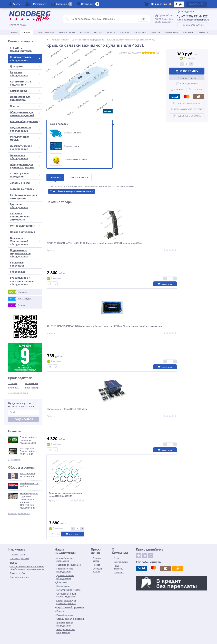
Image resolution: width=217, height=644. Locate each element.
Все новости (14, 460)
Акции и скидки (67, 32)
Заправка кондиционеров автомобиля (20, 217)
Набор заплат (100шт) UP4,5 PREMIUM (145, 246)
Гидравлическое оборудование (25, 129)
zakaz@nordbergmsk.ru (197, 20)
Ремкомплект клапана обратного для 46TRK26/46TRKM (188, 246)
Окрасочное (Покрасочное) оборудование (25, 241)
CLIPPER (13, 383)
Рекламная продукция (17, 264)
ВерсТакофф (32, 388)
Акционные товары (22, 189)
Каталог (27, 32)
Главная (13, 32)
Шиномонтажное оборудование (25, 59)
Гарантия (155, 32)
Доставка (125, 32)
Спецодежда (18, 272)
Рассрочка (140, 32)
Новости (85, 32)
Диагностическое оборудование (25, 147)
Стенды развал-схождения (25, 175)
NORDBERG (32, 383)
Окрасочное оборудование (25, 157)
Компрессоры (25, 91)
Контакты (188, 32)
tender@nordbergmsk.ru (102, 633)
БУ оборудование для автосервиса (23, 197)
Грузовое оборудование (19, 206)
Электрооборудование (25, 121)
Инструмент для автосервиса (25, 98)
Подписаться (24, 419)
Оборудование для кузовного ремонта (25, 166)
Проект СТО (204, 32)
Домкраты (25, 66)
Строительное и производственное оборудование (22, 281)
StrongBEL (13, 388)
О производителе (45, 32)
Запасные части (25, 183)
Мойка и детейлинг (25, 226)
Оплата (111, 32)
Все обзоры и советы (19, 514)
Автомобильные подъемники (25, 83)
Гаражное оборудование (25, 74)
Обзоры (98, 32)
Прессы (25, 106)
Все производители (18, 393)
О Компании (171, 32)
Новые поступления (22, 232)
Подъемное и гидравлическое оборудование (20, 253)
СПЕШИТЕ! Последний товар (21, 49)
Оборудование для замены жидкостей (25, 114)
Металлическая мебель (25, 138)
